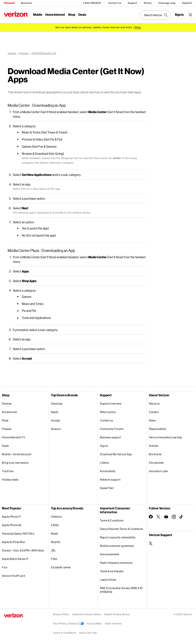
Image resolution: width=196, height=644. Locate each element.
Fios (5, 567)
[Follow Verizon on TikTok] (181, 517)
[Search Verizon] (155, 15)
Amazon (56, 429)
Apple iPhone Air (12, 525)
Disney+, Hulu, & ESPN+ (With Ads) (23, 550)
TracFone (8, 471)
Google (55, 420)
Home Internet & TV (13, 437)
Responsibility (158, 429)
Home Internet (55, 14)
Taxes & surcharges (112, 571)
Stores (148, 3)
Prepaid (7, 429)
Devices (7, 404)
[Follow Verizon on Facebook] (151, 517)
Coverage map (167, 3)
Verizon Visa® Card (13, 576)
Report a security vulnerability (118, 537)
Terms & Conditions (112, 520)
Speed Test (107, 488)
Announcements (110, 554)
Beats (54, 533)
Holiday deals (10, 480)
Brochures (155, 454)
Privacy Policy (61, 614)
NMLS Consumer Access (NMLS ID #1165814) (121, 590)
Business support (111, 437)
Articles (154, 446)
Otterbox (56, 517)
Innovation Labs (158, 471)
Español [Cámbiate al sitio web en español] (187, 3)
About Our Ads (88, 633)
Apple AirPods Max (14, 542)
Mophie (56, 542)
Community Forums (112, 429)
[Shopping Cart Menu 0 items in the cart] (190, 15)
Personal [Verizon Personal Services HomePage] (9, 3)
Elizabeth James (61, 567)
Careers (154, 412)
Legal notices (108, 580)
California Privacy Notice (87, 614)
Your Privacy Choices (68, 624)
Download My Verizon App (116, 454)
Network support (110, 480)
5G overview (156, 463)
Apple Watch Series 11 (15, 559)
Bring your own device (15, 463)
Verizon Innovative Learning (165, 437)
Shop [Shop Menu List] (72, 14)
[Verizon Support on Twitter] (151, 543)
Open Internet (113, 624)
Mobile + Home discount (17, 454)
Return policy (108, 412)
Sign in (104, 446)
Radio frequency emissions (116, 563)
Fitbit (54, 559)
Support (132, 3)
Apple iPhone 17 (11, 517)
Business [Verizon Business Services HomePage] (27, 3)
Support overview (111, 404)
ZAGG (55, 525)
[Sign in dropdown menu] (179, 15)
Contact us (115, 3)
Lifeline (104, 463)
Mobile (38, 14)
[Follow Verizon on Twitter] (158, 517)
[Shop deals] (138, 27)
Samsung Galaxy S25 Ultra (18, 533)
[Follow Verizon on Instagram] (174, 517)
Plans (5, 420)
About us (154, 404)
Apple (55, 412)
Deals (5, 446)
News (152, 420)
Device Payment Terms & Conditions (122, 529)
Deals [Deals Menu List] (82, 14)
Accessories (10, 412)
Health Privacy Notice (117, 614)
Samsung (57, 404)
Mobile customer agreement (117, 546)
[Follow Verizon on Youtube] (166, 517)
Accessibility (108, 471)
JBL (53, 550)
